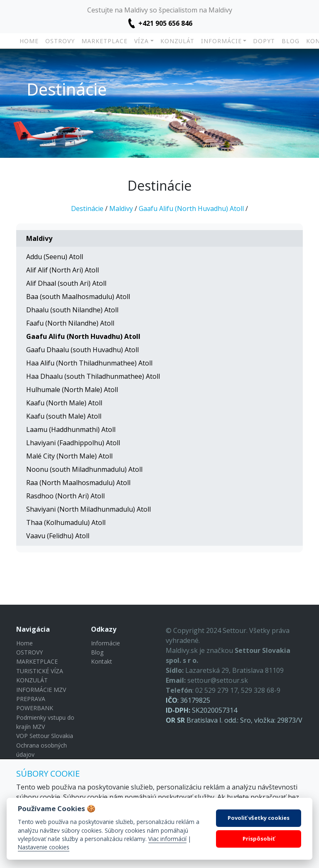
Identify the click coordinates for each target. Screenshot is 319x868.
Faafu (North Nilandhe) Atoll (70, 323)
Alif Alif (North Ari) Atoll (63, 270)
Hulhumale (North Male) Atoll (72, 390)
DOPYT (264, 41)
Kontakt (102, 661)
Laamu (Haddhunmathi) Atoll (71, 429)
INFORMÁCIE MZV (41, 690)
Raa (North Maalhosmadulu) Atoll (78, 483)
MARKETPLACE (104, 41)
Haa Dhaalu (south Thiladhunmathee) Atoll (93, 376)
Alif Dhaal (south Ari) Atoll (66, 283)
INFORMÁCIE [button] (221, 41)
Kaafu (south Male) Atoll (64, 416)
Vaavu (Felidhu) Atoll (58, 536)
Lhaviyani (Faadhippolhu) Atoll (73, 443)
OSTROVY (60, 41)
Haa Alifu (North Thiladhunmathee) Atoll (89, 363)
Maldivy (121, 208)
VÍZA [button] (141, 41)
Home (29, 41)
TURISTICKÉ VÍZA (40, 671)
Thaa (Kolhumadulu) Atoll (66, 522)
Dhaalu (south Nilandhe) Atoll (72, 310)
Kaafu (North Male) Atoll (64, 403)
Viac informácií (167, 839)
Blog (291, 41)
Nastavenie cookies (44, 847)
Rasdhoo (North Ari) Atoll (65, 496)
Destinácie (87, 208)
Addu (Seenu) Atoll (55, 257)
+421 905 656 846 (165, 23)
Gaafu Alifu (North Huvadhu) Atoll (191, 208)
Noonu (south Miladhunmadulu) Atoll (84, 469)
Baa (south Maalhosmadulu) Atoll (78, 297)
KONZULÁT (177, 41)
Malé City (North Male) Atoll (69, 456)
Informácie (106, 643)
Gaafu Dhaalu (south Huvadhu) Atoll (82, 350)
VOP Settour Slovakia (45, 736)
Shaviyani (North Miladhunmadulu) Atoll (88, 509)
